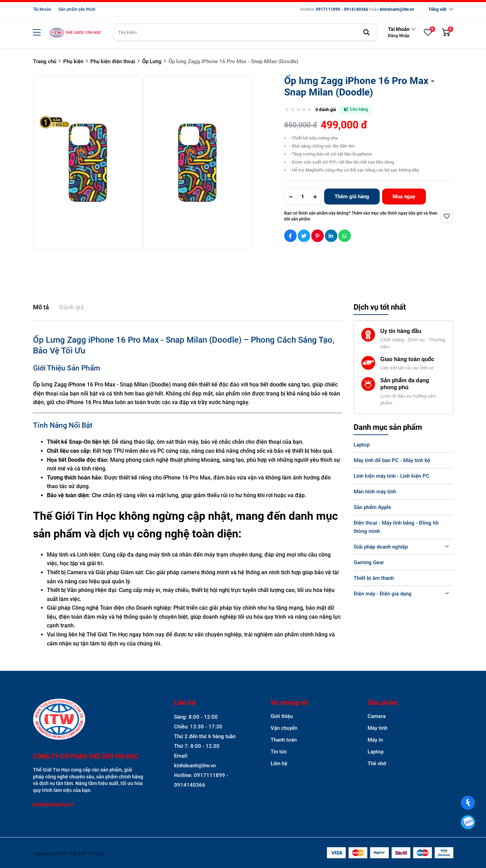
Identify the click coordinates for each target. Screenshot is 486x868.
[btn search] (366, 32)
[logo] (75, 32)
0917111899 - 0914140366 (342, 9)
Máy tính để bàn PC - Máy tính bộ (392, 460)
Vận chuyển (284, 728)
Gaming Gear (369, 562)
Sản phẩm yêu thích (77, 9)
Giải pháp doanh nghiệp (381, 547)
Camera (377, 716)
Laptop (362, 445)
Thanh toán (284, 740)
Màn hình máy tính (375, 492)
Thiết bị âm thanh (374, 578)
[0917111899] (468, 822)
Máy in (375, 740)
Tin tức (279, 752)
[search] (246, 32)
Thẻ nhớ (377, 763)
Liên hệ (279, 763)
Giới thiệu (282, 716)
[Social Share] (290, 236)
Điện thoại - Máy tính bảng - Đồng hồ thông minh (396, 527)
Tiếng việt (437, 9)
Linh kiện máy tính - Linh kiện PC (392, 476)
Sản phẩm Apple (372, 507)
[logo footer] (88, 720)
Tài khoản (42, 9)
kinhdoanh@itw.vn (397, 9)
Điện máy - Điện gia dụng (383, 594)
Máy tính (377, 728)
